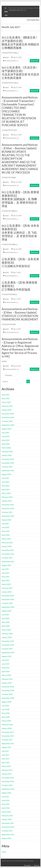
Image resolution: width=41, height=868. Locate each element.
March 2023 (6, 493)
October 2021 (7, 558)
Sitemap (37, 865)
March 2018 (6, 721)
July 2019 (5, 660)
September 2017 (8, 743)
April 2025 (6, 398)
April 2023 (6, 489)
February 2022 (7, 542)
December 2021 (8, 550)
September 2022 (8, 516)
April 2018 (6, 717)
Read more (34, 61)
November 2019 (8, 645)
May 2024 (6, 440)
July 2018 (5, 706)
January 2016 (7, 819)
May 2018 (6, 713)
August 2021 (6, 565)
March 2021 (6, 584)
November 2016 (8, 781)
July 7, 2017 (17, 272)
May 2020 (6, 622)
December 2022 (8, 505)
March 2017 (6, 766)
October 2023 (7, 467)
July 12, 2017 (17, 182)
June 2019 (5, 664)
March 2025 (6, 402)
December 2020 (8, 596)
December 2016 (8, 778)
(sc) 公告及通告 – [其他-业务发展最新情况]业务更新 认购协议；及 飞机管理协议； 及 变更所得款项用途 (20, 232)
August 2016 (6, 793)
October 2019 (7, 649)
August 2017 (6, 747)
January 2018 (7, 728)
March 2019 (6, 675)
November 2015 (8, 827)
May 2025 (6, 395)
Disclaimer (27, 865)
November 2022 (8, 508)
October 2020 (7, 603)
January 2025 (7, 410)
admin (7, 57)
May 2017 (6, 759)
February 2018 (7, 725)
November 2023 (8, 463)
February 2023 (7, 497)
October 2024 (7, 421)
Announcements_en (12, 138)
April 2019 (6, 671)
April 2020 (6, 626)
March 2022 (6, 539)
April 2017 (6, 762)
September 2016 (8, 789)
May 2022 (6, 531)
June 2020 (5, 618)
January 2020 (7, 637)
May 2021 (6, 577)
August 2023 (6, 474)
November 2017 (8, 736)
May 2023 (6, 486)
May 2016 (6, 804)
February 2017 (7, 770)
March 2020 (6, 630)
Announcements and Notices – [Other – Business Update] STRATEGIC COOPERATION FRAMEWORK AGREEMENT (20, 314)
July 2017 (5, 751)
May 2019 (6, 668)
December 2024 (8, 414)
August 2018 (6, 702)
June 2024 (5, 436)
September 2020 (8, 607)
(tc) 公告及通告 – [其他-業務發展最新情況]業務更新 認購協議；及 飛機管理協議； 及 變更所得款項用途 (20, 199)
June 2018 (5, 709)
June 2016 (5, 800)
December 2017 (8, 732)
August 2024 (6, 429)
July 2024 (5, 433)
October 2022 (7, 512)
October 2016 (7, 785)
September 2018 (8, 698)
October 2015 (7, 831)
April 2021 (6, 580)
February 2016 (7, 816)
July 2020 (5, 615)
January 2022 (7, 546)
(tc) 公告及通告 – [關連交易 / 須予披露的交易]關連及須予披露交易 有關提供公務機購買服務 (20, 43)
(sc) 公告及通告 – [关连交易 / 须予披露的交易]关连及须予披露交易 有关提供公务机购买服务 (20, 73)
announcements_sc (11, 91)
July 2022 (5, 524)
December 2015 (8, 823)
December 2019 (8, 641)
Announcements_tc (12, 61)
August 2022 (6, 520)
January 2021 (7, 592)
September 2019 (8, 652)
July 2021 (5, 569)
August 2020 (6, 611)
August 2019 (6, 656)
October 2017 (7, 740)
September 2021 (8, 561)
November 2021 (8, 554)
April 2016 (6, 808)
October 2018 (7, 694)
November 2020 (8, 599)
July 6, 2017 (17, 366)
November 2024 (8, 417)
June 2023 (5, 482)
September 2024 (8, 425)
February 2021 (7, 588)
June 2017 (5, 755)
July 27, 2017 (17, 57)
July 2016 (5, 797)
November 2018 (8, 690)
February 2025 (7, 406)
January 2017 (7, 774)
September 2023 (8, 470)
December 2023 (8, 459)
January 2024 (7, 455)
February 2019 (7, 679)
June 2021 (5, 573)
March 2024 (6, 448)
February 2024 (7, 451)
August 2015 (6, 838)
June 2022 (5, 527)
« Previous (8, 375)
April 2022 (6, 535)
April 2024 (6, 444)
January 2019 (7, 683)
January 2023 (7, 501)
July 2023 (5, 478)
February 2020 (7, 634)
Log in (4, 852)
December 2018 (8, 687)
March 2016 (6, 812)
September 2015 (8, 834)
